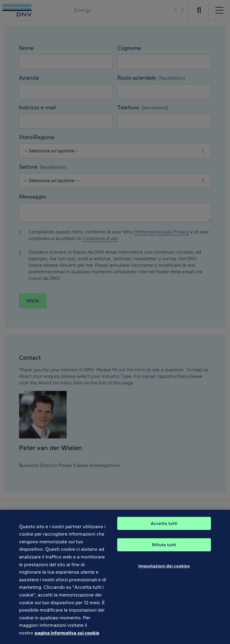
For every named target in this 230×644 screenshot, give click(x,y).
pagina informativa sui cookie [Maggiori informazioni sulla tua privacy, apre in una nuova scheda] (67, 636)
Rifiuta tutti (164, 548)
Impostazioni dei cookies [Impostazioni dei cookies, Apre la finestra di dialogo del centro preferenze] (164, 569)
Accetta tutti (164, 527)
